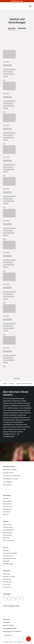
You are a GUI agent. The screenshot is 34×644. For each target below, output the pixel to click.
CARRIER (20, 642)
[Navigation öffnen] (30, 6)
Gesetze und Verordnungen (25, 384)
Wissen (11, 384)
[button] (28, 639)
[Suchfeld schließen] (26, 6)
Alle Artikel (12, 28)
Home (5, 384)
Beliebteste (22, 28)
